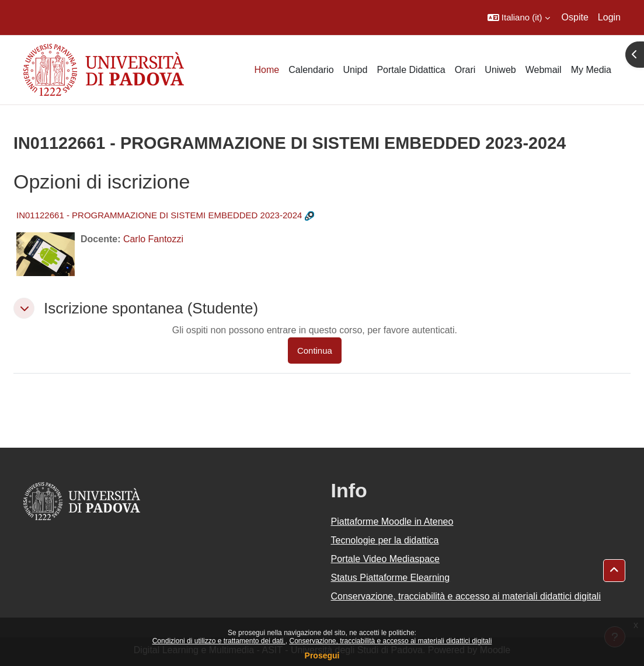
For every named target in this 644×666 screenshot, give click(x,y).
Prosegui (322, 655)
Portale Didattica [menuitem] (411, 70)
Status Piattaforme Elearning (391, 578)
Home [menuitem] (267, 70)
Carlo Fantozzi (153, 239)
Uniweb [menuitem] (500, 70)
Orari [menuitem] (465, 70)
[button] (519, 18)
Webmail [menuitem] (544, 70)
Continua (315, 351)
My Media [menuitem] (591, 70)
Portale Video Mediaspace (386, 559)
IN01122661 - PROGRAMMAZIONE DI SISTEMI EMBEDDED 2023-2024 (159, 215)
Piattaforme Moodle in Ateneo (392, 522)
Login (609, 17)
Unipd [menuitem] (356, 70)
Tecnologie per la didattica (385, 540)
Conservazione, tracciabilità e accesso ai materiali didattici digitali (390, 641)
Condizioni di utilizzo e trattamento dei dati (219, 641)
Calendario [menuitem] (311, 70)
